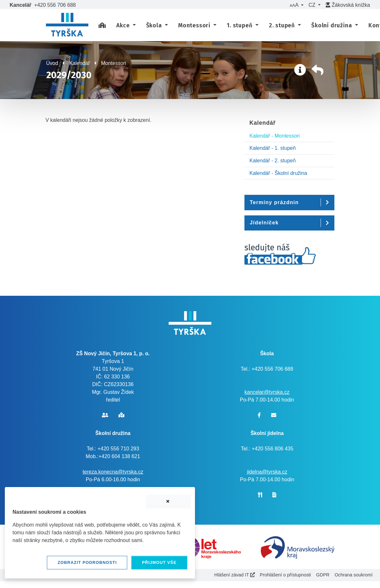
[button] (296, 5)
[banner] (67, 26)
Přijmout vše (159, 562)
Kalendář (80, 63)
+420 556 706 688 (55, 5)
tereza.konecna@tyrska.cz (113, 472)
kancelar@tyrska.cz (267, 392)
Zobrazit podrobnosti (87, 562)
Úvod (52, 63)
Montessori (114, 63)
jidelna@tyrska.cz (267, 472)
